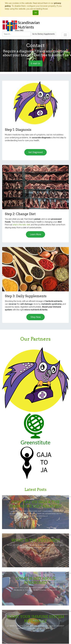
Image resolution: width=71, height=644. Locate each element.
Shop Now (36, 317)
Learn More (36, 234)
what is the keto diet (21, 225)
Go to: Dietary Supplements (44, 34)
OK (36, 13)
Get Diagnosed (36, 152)
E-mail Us (35, 63)
